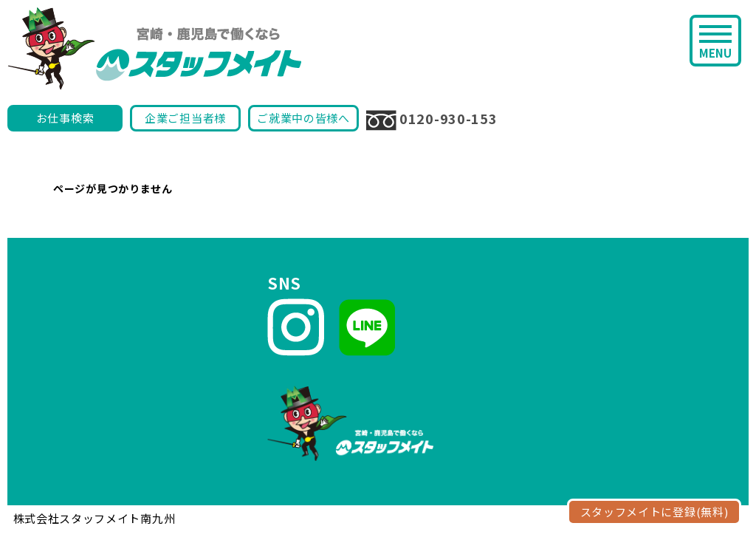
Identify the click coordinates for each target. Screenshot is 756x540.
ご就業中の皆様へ (303, 118)
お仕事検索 (65, 118)
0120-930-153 (432, 120)
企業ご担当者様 (185, 118)
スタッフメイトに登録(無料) (654, 512)
